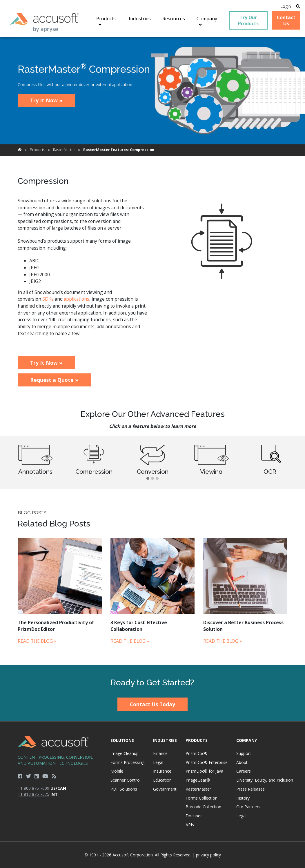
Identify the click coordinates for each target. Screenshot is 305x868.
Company (247, 740)
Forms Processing (127, 762)
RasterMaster (64, 150)
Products (37, 150)
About (242, 762)
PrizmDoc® (197, 753)
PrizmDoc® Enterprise (207, 762)
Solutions (122, 740)
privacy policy (208, 855)
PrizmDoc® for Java (204, 771)
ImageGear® (198, 780)
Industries (165, 740)
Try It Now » (46, 100)
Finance (160, 753)
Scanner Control (126, 780)
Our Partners (248, 807)
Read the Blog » (37, 641)
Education (162, 780)
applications (77, 299)
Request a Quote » (54, 380)
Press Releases (250, 789)
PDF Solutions (124, 789)
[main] (152, 351)
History (243, 798)
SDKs (48, 299)
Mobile (117, 771)
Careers (244, 771)
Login (286, 6)
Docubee (194, 816)
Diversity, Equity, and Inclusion (265, 780)
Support (244, 753)
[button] (148, 479)
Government (165, 789)
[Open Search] (298, 6)
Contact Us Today (152, 704)
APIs (190, 825)
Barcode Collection (203, 807)
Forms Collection (201, 798)
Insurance (162, 771)
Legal (158, 762)
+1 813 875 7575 (33, 794)
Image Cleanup (125, 753)
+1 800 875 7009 (33, 788)
